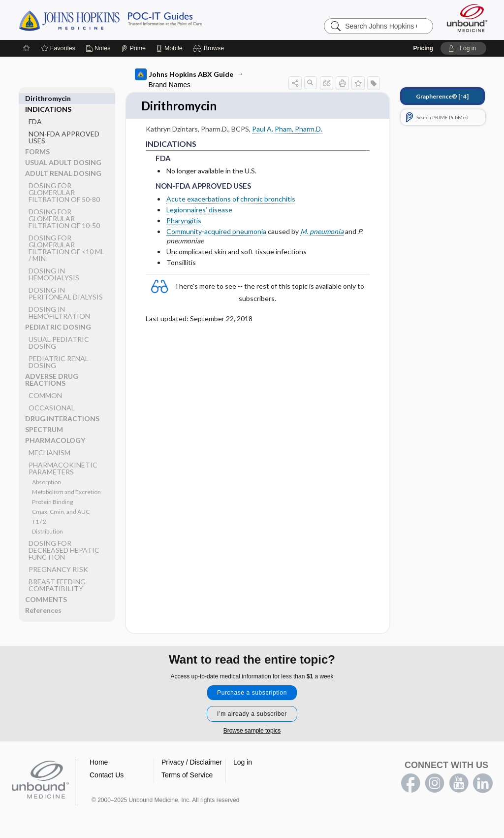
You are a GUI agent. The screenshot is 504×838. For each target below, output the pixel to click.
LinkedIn (483, 784)
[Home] (27, 48)
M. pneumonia (322, 232)
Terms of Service (187, 775)
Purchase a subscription (252, 693)
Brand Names (170, 85)
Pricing (423, 48)
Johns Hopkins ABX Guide (184, 74)
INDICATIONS (48, 98)
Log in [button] (243, 763)
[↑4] (442, 96)
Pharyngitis (184, 221)
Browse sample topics (252, 731)
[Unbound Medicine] (467, 18)
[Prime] (133, 48)
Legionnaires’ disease (199, 210)
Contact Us (107, 775)
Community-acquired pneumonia (216, 232)
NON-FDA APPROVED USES (64, 126)
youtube (459, 784)
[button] (210, 48)
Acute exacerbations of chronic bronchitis (231, 199)
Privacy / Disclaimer (192, 763)
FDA (35, 111)
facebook (410, 784)
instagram (435, 784)
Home (99, 763)
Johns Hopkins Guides (141, 20)
